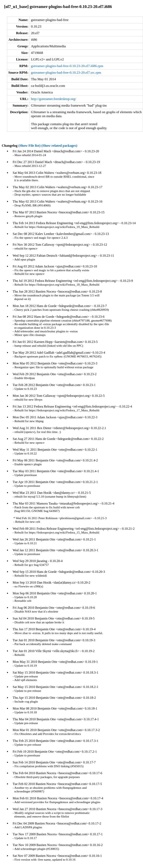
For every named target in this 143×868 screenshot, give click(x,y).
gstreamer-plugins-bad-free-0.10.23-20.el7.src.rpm (66, 73)
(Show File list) (29, 146)
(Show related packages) (59, 146)
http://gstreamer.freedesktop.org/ (54, 99)
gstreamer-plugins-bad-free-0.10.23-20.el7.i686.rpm (67, 66)
